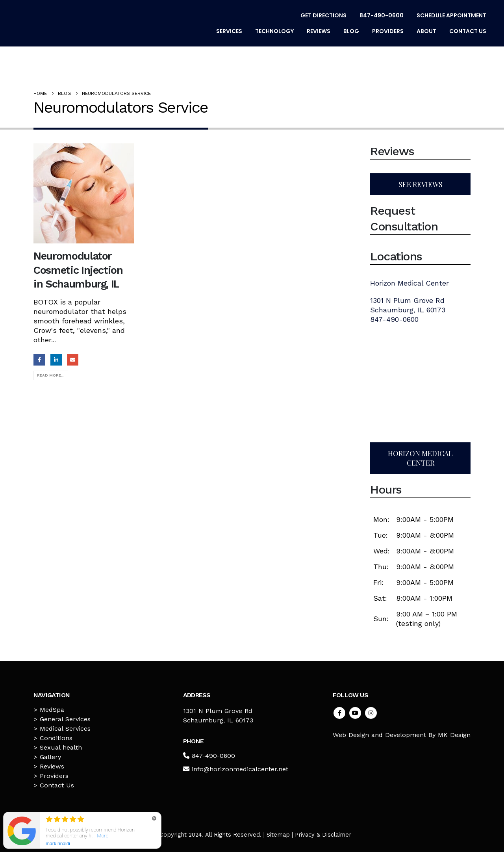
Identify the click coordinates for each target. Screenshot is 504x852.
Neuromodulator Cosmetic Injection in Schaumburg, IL (78, 270)
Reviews (319, 31)
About (426, 31)
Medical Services (65, 729)
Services (229, 31)
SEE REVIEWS (421, 184)
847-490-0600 (382, 15)
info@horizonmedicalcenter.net (240, 769)
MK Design (454, 735)
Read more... (51, 375)
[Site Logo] (65, 23)
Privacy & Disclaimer (323, 835)
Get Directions (323, 15)
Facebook (39, 359)
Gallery (50, 757)
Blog (351, 31)
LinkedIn (56, 359)
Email (73, 359)
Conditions (56, 738)
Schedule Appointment (451, 15)
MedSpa (52, 710)
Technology (274, 31)
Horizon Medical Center (409, 283)
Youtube (355, 713)
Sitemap (278, 835)
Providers (388, 31)
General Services (65, 719)
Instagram (371, 713)
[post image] (84, 194)
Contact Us (468, 31)
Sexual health (61, 747)
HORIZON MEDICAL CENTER (420, 458)
